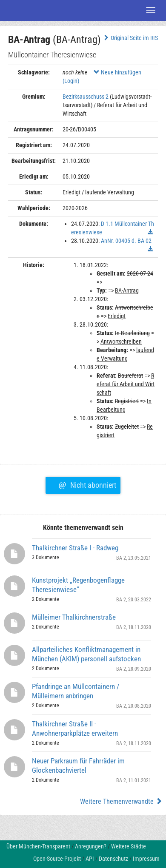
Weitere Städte (129, 846)
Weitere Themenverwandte (121, 801)
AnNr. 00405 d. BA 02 (126, 241)
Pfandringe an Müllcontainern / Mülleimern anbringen (76, 691)
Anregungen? (91, 846)
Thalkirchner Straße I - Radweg (75, 548)
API (90, 859)
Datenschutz (113, 859)
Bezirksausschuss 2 (86, 97)
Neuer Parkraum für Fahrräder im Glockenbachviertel (78, 766)
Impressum (146, 859)
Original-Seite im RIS (130, 38)
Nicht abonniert (87, 484)
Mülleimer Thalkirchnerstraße (74, 617)
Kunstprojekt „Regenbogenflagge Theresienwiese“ (78, 585)
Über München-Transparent (38, 846)
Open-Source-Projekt (57, 859)
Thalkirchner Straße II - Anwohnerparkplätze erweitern (75, 729)
